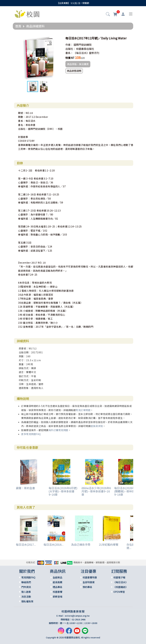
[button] (108, 14)
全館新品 (58, 577)
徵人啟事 (26, 592)
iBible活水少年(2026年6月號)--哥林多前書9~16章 (96, 491)
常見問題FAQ (28, 577)
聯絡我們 (26, 582)
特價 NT (70, 58)
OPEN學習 (119, 592)
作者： (69, 45)
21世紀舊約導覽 (109, 544)
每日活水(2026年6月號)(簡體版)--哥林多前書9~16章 (129, 491)
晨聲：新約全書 (25, 488)
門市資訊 (26, 587)
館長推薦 (58, 582)
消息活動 (26, 597)
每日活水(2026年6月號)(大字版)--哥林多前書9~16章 (63, 491)
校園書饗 (58, 592)
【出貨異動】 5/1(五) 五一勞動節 (73, 3)
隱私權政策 (27, 601)
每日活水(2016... (54, 544)
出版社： (71, 49)
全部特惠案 (89, 582)
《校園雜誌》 (121, 587)
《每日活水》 (121, 582)
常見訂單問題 (83, 410)
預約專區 (87, 587)
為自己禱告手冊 (81, 544)
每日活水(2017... (26, 544)
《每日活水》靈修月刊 (86, 53)
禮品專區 (58, 587)
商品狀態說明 (74, 71)
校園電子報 (119, 577)
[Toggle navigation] (131, 14)
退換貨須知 (97, 426)
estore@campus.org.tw (77, 616)
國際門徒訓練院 (83, 45)
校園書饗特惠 (90, 577)
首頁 (18, 26)
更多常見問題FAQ (31, 434)
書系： (69, 53)
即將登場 (58, 597)
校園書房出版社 (85, 49)
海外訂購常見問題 (58, 430)
